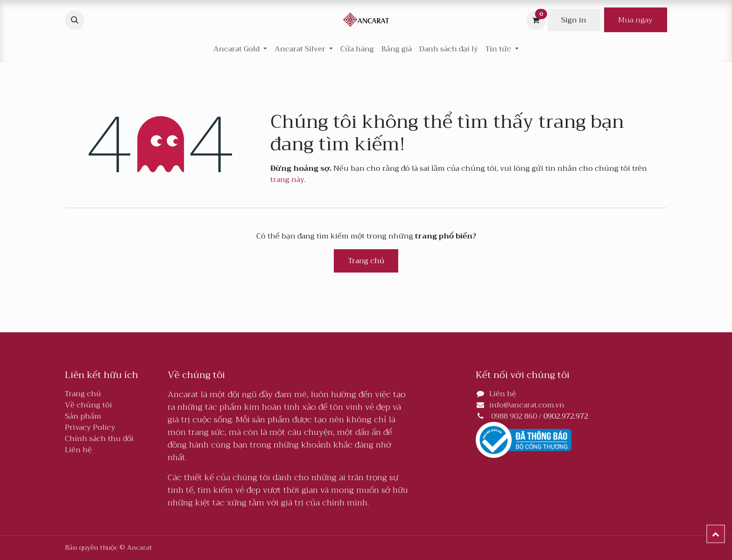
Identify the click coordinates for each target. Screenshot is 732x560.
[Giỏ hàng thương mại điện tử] (536, 20)
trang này (287, 180)
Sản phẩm (83, 416)
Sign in (574, 20)
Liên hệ (78, 450)
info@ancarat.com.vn (527, 405)
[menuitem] (357, 49)
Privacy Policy (90, 427)
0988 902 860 (514, 416)
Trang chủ (366, 261)
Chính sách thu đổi (99, 439)
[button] (75, 20)
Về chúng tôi (88, 405)
